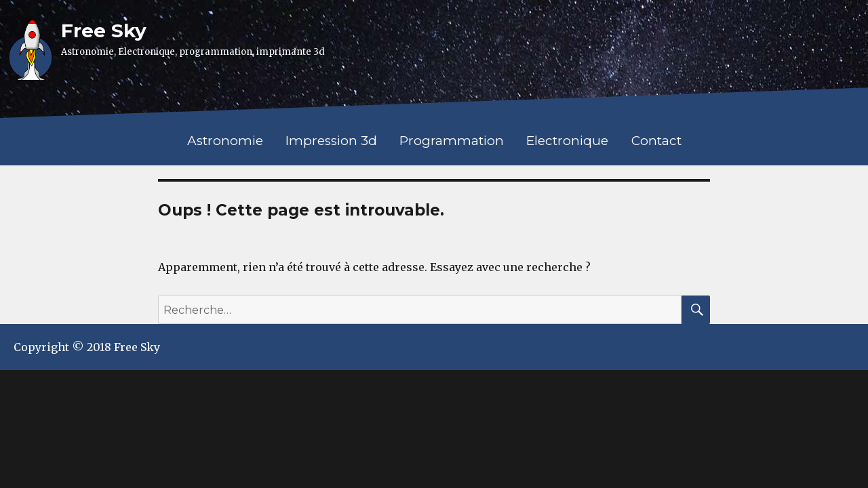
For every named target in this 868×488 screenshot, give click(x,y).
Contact (656, 141)
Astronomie (225, 141)
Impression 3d (331, 141)
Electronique (567, 141)
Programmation (452, 141)
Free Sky (104, 30)
